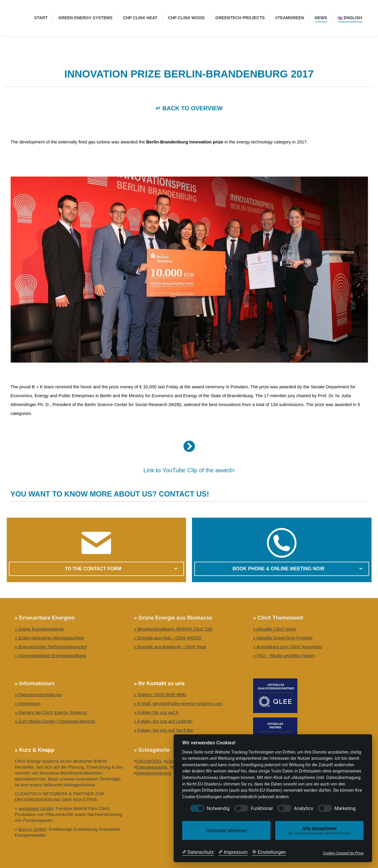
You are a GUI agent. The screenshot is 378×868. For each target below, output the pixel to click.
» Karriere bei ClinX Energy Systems (51, 712)
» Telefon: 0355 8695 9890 (160, 695)
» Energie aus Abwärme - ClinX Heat (170, 647)
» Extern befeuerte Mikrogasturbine (49, 638)
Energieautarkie (152, 767)
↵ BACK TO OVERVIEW (189, 108)
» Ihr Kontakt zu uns (159, 683)
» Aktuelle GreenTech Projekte (283, 638)
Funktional (262, 808)
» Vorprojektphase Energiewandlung (50, 656)
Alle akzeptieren (319, 831)
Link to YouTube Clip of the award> (189, 470)
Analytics (303, 808)
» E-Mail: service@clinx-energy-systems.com (178, 703)
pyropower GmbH (36, 808)
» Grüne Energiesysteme (39, 629)
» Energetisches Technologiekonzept (51, 647)
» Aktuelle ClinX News (275, 629)
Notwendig (218, 808)
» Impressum (28, 703)
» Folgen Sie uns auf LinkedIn (163, 721)
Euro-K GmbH (32, 829)
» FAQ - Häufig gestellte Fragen (284, 656)
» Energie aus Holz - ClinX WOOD (167, 638)
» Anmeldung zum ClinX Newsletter (288, 647)
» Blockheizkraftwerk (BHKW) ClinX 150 (173, 629)
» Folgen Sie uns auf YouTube (163, 730)
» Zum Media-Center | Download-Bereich (55, 721)
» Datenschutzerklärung (38, 695)
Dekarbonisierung (154, 773)
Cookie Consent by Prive (343, 853)
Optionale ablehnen (226, 831)
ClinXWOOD (149, 761)
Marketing (345, 808)
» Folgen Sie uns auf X (156, 712)
